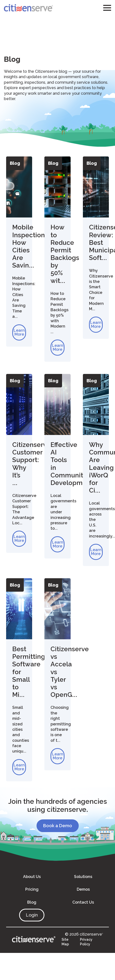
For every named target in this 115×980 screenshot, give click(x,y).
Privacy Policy (86, 942)
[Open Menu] (107, 8)
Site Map (65, 942)
